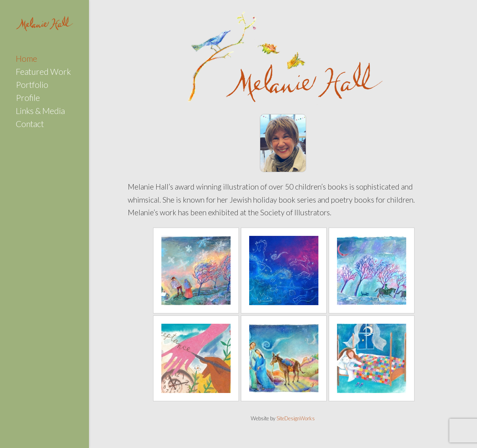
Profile (28, 99)
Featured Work (43, 73)
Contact (30, 125)
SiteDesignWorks (296, 418)
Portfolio (32, 86)
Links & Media (40, 112)
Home (26, 60)
